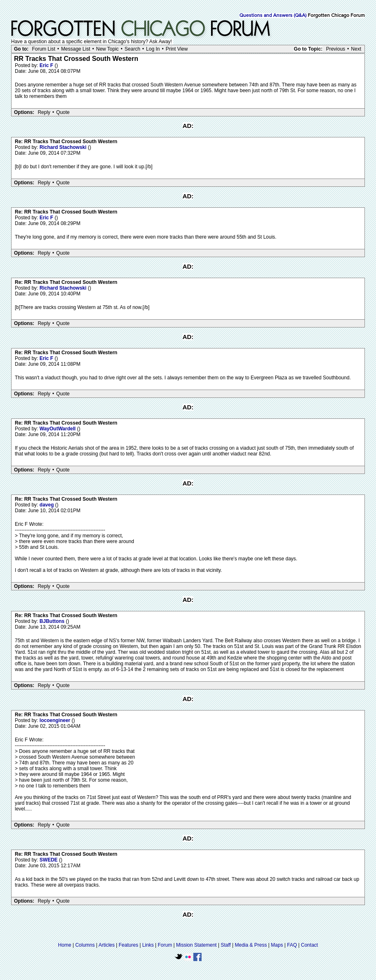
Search (132, 49)
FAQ (292, 945)
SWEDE (49, 860)
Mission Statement (196, 945)
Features (129, 945)
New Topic (107, 49)
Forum (165, 945)
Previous (335, 49)
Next (356, 49)
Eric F (47, 65)
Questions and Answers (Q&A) (273, 16)
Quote (63, 112)
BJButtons (53, 621)
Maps (277, 945)
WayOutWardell (58, 429)
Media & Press (251, 945)
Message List (76, 49)
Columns (85, 945)
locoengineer (56, 720)
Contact (310, 945)
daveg (47, 505)
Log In (153, 49)
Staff (225, 945)
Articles (106, 945)
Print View (177, 49)
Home (65, 945)
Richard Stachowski (64, 147)
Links (148, 945)
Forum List (44, 49)
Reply (44, 112)
